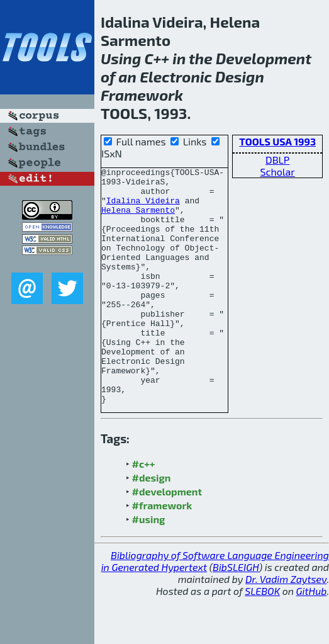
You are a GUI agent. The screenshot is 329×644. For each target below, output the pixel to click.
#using (149, 566)
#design (152, 525)
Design (240, 76)
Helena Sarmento (138, 219)
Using (121, 58)
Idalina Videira (143, 208)
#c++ (144, 511)
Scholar (278, 172)
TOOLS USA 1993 (277, 141)
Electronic (176, 76)
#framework (162, 552)
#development (167, 539)
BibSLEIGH (236, 614)
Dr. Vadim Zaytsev (286, 626)
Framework (142, 95)
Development (264, 58)
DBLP (277, 160)
